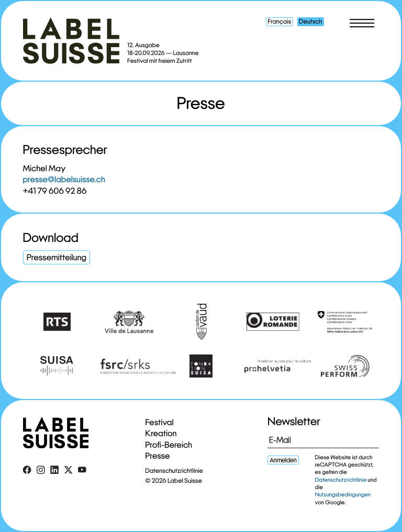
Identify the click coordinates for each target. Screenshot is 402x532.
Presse (158, 456)
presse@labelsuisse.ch (64, 179)
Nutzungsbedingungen (343, 495)
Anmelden (283, 460)
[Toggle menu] (362, 23)
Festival (160, 422)
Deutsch (310, 22)
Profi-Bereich (169, 445)
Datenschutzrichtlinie (174, 471)
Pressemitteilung (57, 257)
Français (279, 22)
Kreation (161, 433)
